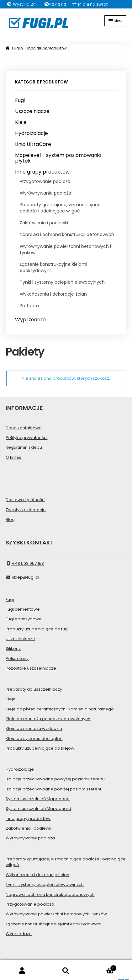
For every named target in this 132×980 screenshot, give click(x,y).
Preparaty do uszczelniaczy (34, 689)
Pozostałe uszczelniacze (31, 668)
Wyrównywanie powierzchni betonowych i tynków (65, 249)
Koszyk (103, 967)
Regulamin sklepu (24, 447)
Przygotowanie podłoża (45, 181)
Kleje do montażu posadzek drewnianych (48, 719)
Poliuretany (17, 659)
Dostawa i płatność (25, 500)
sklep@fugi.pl (22, 577)
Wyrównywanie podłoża (45, 193)
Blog (10, 519)
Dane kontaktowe (24, 428)
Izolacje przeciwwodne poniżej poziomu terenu (54, 789)
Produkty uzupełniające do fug (37, 629)
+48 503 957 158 (25, 563)
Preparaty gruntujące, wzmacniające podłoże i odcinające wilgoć (60, 208)
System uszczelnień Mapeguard (38, 809)
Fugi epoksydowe (24, 619)
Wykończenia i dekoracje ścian (53, 294)
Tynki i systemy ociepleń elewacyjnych (62, 282)
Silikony (13, 648)
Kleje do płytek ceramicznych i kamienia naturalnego (60, 709)
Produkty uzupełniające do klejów (40, 748)
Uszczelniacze (32, 111)
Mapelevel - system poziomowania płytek (58, 158)
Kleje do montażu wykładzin (34, 728)
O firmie (14, 457)
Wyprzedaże (30, 320)
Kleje (21, 122)
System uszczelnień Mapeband (38, 799)
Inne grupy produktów (47, 48)
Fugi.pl (18, 48)
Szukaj (66, 971)
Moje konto (22, 971)
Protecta (29, 306)
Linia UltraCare (33, 144)
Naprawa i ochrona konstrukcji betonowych (67, 234)
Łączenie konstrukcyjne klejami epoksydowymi (53, 267)
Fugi (20, 100)
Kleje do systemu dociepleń (34, 739)
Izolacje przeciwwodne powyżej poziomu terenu (55, 779)
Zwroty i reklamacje (26, 510)
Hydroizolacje (32, 133)
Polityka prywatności (26, 438)
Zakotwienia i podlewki (44, 223)
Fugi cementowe (23, 609)
